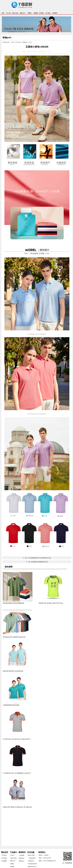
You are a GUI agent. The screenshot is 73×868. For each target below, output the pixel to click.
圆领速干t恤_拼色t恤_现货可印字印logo (51, 603)
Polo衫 (12, 855)
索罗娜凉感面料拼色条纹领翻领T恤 (14, 603)
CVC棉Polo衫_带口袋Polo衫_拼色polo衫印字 (17, 739)
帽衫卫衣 (22, 13)
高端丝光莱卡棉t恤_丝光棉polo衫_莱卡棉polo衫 (17, 807)
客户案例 (4, 858)
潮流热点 (22, 861)
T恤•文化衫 (15, 13)
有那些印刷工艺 (32, 867)
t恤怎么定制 (31, 855)
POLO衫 (8, 13)
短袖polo (25, 42)
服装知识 (22, 858)
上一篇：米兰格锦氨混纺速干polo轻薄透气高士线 (37, 558)
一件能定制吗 (32, 858)
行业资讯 (41, 13)
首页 (3, 13)
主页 (12, 42)
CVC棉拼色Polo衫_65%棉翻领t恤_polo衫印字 (17, 773)
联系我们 (55, 13)
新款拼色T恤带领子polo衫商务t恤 (13, 671)
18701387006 (47, 858)
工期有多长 (31, 861)
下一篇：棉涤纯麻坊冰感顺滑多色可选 (37, 562)
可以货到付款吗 (32, 864)
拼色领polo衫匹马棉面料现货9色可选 (14, 637)
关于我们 (48, 13)
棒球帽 (36, 13)
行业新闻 (22, 855)
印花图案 (4, 861)
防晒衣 (30, 13)
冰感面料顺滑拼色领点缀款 (11, 705)
